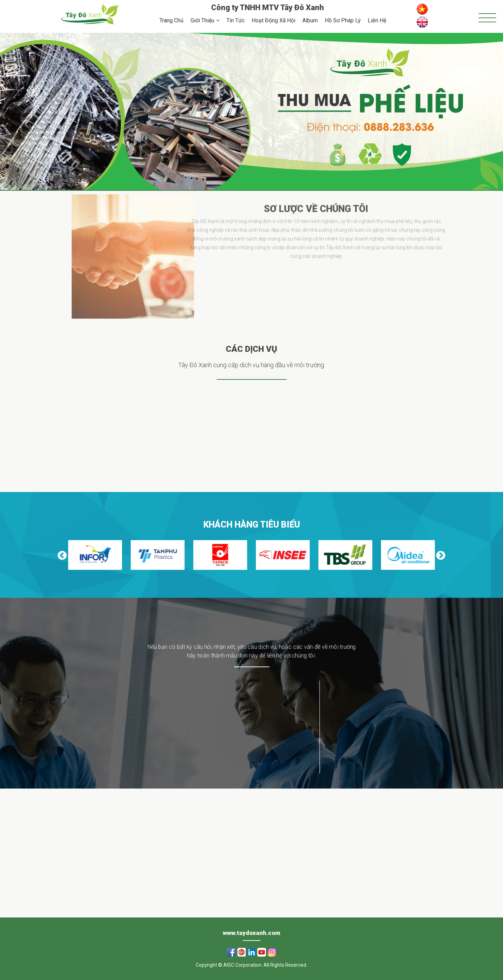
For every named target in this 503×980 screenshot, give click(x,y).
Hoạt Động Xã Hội (274, 20)
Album (310, 20)
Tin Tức (236, 20)
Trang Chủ (171, 20)
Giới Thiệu (202, 20)
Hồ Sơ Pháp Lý (343, 20)
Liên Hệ (377, 20)
